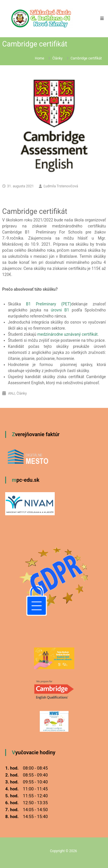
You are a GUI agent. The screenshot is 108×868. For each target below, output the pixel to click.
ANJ (11, 393)
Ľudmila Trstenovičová (61, 186)
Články (57, 58)
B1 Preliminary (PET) (49, 304)
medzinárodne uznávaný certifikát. (68, 334)
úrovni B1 (60, 310)
